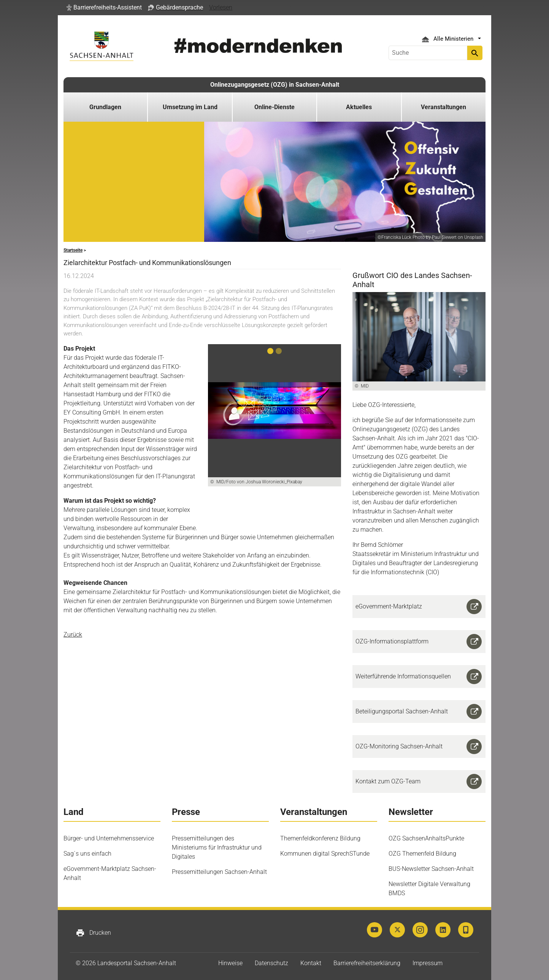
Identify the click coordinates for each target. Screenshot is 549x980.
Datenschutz (271, 963)
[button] (104, 8)
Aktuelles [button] (359, 107)
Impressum (428, 963)
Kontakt (311, 963)
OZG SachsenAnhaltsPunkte (426, 838)
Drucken (93, 933)
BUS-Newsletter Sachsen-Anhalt (431, 869)
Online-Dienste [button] (274, 107)
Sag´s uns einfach (87, 854)
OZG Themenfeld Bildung (422, 854)
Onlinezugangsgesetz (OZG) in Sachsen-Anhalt (275, 85)
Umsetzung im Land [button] (190, 107)
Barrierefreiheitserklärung (367, 963)
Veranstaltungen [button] (443, 107)
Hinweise (230, 963)
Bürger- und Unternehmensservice (109, 838)
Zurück (73, 635)
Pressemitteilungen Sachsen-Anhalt (219, 872)
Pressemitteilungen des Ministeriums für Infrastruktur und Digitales (217, 847)
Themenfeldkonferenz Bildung (320, 838)
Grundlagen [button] (105, 107)
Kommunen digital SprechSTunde (325, 854)
